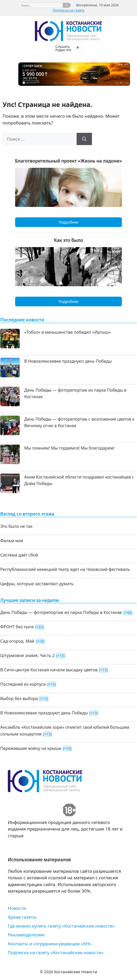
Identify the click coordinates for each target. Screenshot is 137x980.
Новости (17, 908)
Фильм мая (12, 541)
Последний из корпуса (23, 684)
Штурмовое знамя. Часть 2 (27, 655)
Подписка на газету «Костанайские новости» (56, 952)
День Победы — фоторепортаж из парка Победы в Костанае (61, 612)
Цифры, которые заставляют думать (37, 584)
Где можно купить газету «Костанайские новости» (61, 926)
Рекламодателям (26, 935)
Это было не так (16, 526)
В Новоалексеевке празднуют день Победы (68, 361)
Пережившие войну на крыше (31, 748)
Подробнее (68, 222)
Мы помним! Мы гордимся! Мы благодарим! (69, 448)
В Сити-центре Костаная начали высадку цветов (49, 670)
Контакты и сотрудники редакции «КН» (50, 944)
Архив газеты (22, 917)
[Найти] (67, 5)
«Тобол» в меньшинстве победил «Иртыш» (68, 332)
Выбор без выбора (19, 698)
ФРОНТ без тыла (17, 627)
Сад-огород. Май (17, 641)
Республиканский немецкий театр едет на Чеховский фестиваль (65, 569)
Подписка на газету (68, 10)
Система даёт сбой (19, 555)
